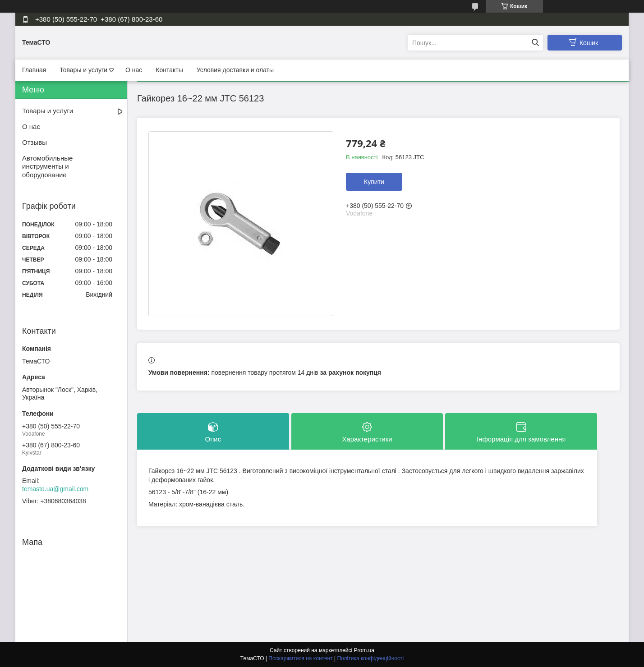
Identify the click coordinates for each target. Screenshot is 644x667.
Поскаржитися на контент (300, 658)
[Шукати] (535, 43)
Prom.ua (364, 650)
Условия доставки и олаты (235, 70)
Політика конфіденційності (370, 658)
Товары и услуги (83, 70)
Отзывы (34, 142)
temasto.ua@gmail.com (55, 489)
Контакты (169, 70)
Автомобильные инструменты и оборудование (47, 167)
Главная (34, 70)
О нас (134, 70)
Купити (374, 182)
